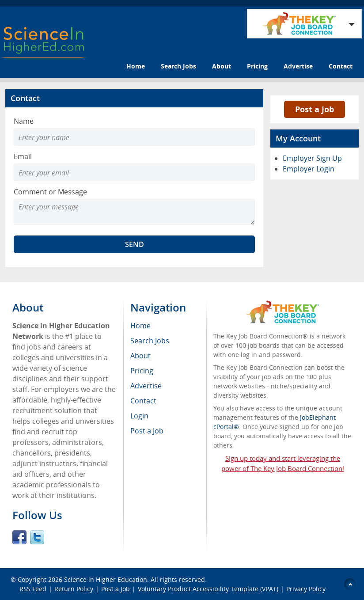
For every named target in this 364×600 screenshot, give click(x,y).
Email (23, 156)
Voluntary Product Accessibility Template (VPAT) (208, 589)
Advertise (298, 66)
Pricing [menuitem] (142, 371)
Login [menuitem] (139, 416)
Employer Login (309, 169)
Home (136, 66)
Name (24, 121)
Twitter (37, 537)
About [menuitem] (140, 356)
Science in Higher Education (106, 579)
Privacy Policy (307, 589)
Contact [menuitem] (143, 401)
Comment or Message (50, 192)
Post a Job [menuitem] (147, 431)
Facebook (19, 537)
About (222, 66)
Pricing (257, 66)
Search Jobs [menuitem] (150, 341)
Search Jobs (178, 66)
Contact (341, 66)
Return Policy (74, 589)
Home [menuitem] (140, 326)
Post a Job (315, 109)
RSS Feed (33, 589)
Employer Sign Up (312, 158)
